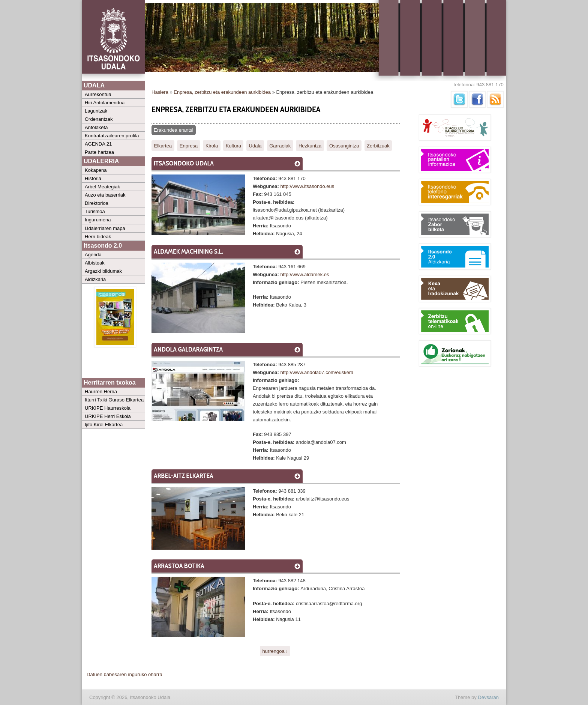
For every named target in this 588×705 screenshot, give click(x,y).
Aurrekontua (98, 94)
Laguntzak (96, 111)
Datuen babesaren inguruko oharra (124, 674)
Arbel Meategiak (102, 187)
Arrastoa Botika (179, 566)
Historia (93, 178)
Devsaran (488, 697)
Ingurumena (98, 220)
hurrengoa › (275, 651)
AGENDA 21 (98, 144)
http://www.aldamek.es (304, 274)
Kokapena (96, 170)
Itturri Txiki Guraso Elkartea (114, 400)
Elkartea (163, 145)
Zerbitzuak (378, 145)
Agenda (93, 255)
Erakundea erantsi (174, 130)
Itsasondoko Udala (184, 163)
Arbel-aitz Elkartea (184, 476)
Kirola (212, 145)
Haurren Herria (101, 392)
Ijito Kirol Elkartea (104, 425)
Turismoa (95, 211)
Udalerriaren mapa (105, 228)
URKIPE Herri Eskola (108, 416)
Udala (255, 145)
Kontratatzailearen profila (112, 136)
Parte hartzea (99, 152)
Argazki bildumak (103, 271)
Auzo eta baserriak (105, 195)
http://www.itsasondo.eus (307, 186)
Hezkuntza (310, 145)
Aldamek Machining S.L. (188, 251)
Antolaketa (96, 127)
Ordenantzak (99, 119)
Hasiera (160, 92)
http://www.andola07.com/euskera (317, 372)
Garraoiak (280, 145)
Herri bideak (98, 237)
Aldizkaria (95, 279)
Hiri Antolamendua (105, 103)
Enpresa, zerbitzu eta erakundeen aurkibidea (222, 92)
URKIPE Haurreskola (108, 408)
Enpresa (189, 145)
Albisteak (95, 263)
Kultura (233, 145)
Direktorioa (97, 203)
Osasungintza (344, 145)
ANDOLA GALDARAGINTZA (188, 349)
